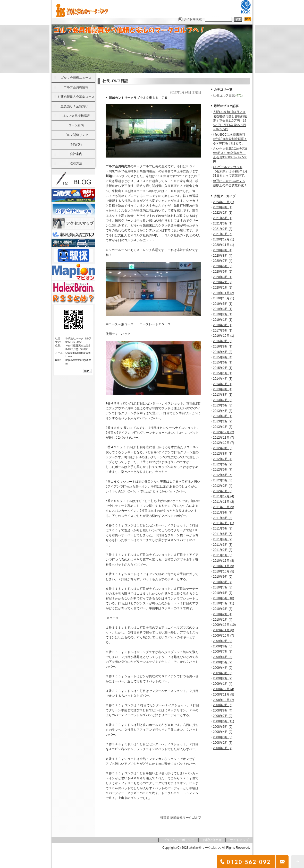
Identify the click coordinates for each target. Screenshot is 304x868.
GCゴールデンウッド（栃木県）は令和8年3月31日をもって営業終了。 (230, 171)
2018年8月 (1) (223, 325)
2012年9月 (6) (223, 448)
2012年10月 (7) (224, 443)
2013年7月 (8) (223, 400)
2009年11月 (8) (224, 630)
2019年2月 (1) (223, 314)
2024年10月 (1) (224, 202)
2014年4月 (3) (223, 379)
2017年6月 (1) (223, 331)
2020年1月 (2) (223, 288)
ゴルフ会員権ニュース (76, 78)
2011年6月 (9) (223, 528)
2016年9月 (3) (223, 341)
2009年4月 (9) (223, 668)
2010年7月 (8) (223, 587)
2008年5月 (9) (223, 727)
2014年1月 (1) (223, 384)
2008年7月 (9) (223, 716)
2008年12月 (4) (224, 689)
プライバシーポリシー (179, 840)
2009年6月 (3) (223, 657)
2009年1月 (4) (223, 684)
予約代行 (76, 144)
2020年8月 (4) (223, 256)
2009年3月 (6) (223, 673)
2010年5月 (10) (224, 598)
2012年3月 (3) (223, 480)
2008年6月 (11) (224, 721)
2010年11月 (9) (224, 566)
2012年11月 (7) (224, 438)
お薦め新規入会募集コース (76, 97)
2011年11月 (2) (224, 502)
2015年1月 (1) (223, 373)
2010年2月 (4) (223, 614)
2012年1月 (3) (223, 491)
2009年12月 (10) (225, 625)
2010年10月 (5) (224, 571)
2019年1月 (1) (223, 320)
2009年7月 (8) (223, 652)
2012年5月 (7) (223, 470)
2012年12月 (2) (224, 432)
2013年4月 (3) (223, 411)
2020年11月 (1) (224, 245)
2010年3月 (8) (223, 609)
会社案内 (76, 154)
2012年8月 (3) (223, 454)
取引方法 (76, 163)
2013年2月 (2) (223, 421)
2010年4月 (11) (224, 603)
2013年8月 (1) (223, 395)
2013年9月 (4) (223, 389)
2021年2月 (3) (223, 229)
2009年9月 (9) (223, 641)
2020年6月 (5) (223, 266)
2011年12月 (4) (224, 496)
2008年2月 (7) (223, 743)
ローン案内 (76, 125)
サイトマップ (239, 840)
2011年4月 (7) (223, 539)
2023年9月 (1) (223, 207)
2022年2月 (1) (223, 213)
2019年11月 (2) (224, 293)
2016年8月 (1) (223, 346)
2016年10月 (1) (224, 336)
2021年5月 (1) (223, 218)
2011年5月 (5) (223, 534)
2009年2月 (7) (223, 678)
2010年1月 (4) (223, 620)
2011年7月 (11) (224, 523)
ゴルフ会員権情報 (76, 87)
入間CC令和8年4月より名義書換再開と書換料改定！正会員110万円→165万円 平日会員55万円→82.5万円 (230, 121)
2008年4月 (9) (223, 732)
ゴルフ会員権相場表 (76, 116)
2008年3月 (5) (223, 737)
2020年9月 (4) (223, 250)
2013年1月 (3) (223, 427)
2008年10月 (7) (224, 700)
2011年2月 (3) (223, 550)
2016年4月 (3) (223, 352)
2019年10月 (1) (224, 298)
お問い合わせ (212, 840)
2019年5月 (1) (223, 304)
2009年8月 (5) (223, 646)
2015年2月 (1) (223, 368)
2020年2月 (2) (223, 282)
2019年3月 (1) (223, 309)
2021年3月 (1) (223, 223)
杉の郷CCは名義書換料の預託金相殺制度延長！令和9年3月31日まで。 (230, 139)
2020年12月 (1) (224, 239)
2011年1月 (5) (223, 555)
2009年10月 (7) (224, 636)
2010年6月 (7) (223, 593)
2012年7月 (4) (223, 459)
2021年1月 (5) (223, 234)
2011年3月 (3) (223, 545)
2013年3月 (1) (223, 416)
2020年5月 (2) (223, 272)
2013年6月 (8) (223, 405)
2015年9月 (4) (223, 357)
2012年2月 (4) (223, 486)
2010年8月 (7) (223, 582)
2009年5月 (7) (223, 662)
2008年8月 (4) (223, 710)
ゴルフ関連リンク (76, 135)
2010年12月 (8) (224, 561)
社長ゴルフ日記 (224, 96)
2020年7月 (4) (223, 261)
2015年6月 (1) (223, 362)
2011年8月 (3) (223, 518)
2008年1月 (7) (223, 748)
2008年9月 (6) (223, 705)
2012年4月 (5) (223, 475)
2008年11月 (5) (224, 695)
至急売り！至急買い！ (76, 106)
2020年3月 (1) (223, 277)
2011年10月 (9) (224, 507)
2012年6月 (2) (223, 464)
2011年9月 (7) (223, 513)
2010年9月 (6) (223, 577)
